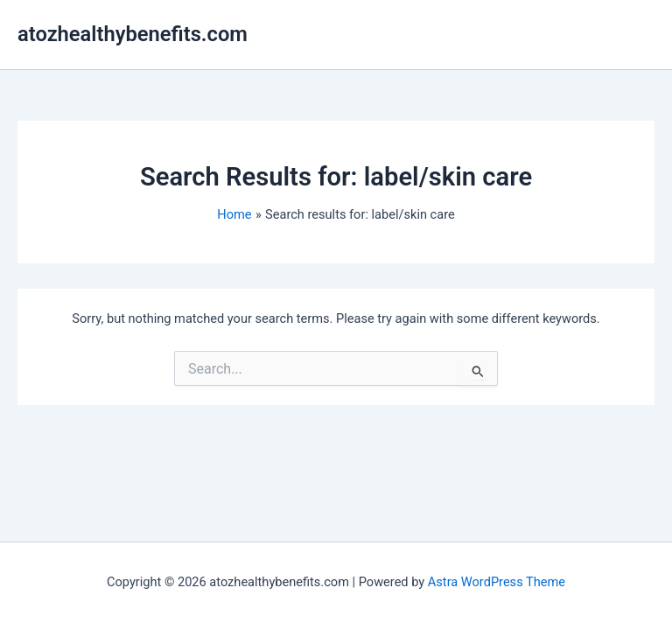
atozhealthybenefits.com (133, 34)
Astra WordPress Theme (497, 582)
